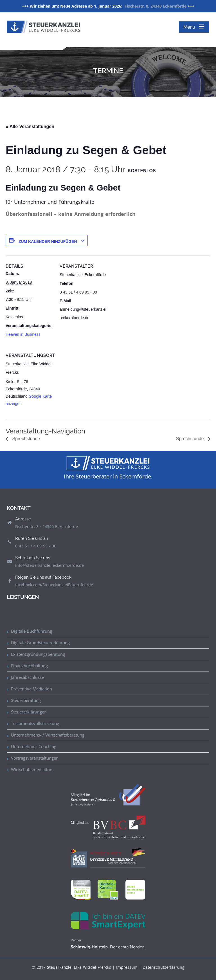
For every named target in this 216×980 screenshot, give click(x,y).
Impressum (127, 967)
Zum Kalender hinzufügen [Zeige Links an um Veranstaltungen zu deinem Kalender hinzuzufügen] (48, 241)
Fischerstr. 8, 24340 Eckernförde (156, 6)
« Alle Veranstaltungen (30, 127)
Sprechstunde (25, 439)
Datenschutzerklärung (164, 967)
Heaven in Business (23, 334)
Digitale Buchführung (31, 631)
